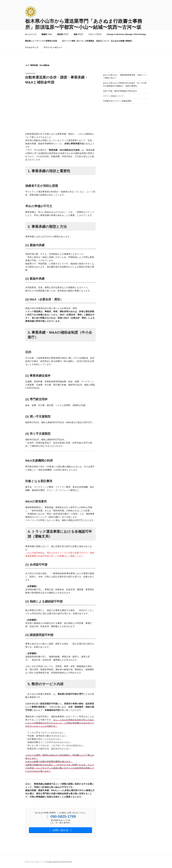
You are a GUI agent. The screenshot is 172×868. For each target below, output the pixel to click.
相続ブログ (78, 34)
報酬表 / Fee (47, 34)
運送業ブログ (63, 34)
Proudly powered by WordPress (59, 862)
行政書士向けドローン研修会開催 (117, 101)
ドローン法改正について (113, 96)
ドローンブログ (95, 34)
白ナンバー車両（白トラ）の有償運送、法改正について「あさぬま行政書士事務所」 (98, 41)
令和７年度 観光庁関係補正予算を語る (120, 91)
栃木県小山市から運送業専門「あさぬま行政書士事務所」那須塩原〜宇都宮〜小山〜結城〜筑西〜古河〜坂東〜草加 (84, 27)
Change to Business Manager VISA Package (126, 34)
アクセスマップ (32, 47)
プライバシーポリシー (53, 47)
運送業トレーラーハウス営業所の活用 (41, 41)
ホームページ (31, 34)
